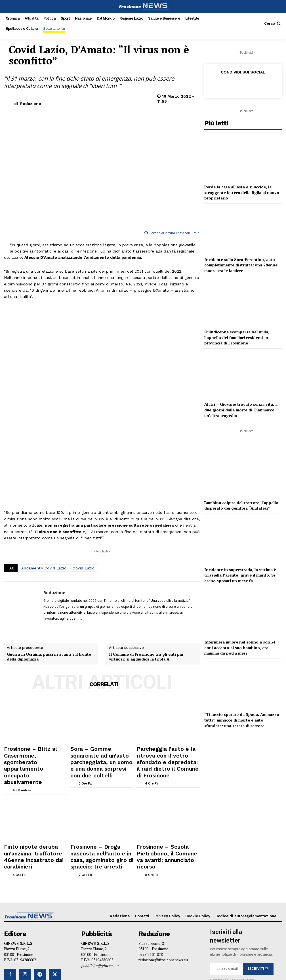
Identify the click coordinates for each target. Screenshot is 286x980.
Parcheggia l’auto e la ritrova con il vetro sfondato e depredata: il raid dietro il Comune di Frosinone (168, 675)
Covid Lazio (84, 489)
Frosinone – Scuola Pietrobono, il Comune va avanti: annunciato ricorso (168, 749)
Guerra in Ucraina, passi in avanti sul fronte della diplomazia (49, 578)
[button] (273, 23)
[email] (226, 854)
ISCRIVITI (258, 854)
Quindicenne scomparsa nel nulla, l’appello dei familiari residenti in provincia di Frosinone (237, 337)
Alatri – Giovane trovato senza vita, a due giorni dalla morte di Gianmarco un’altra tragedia (241, 410)
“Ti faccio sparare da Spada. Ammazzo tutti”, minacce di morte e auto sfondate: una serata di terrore (242, 720)
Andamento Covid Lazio (44, 489)
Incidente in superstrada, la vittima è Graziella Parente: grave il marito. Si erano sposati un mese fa (240, 575)
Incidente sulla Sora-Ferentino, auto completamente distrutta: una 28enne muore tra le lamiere (241, 265)
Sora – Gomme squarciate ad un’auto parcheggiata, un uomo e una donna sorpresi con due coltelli (101, 675)
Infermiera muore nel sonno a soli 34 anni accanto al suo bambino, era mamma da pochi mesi (240, 647)
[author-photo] (8, 684)
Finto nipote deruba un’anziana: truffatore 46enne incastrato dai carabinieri (34, 749)
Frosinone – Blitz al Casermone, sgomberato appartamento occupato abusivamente (34, 673)
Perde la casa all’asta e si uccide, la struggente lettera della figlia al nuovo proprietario (242, 192)
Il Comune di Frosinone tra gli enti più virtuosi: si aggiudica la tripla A (146, 578)
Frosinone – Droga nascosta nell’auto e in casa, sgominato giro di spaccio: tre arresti (98, 749)
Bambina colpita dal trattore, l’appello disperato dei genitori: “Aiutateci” (241, 505)
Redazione (31, 104)
